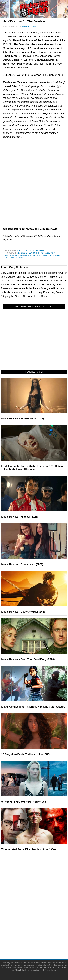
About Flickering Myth (39, 936)
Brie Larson (31, 253)
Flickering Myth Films (39, 928)
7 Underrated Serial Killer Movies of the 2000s (29, 849)
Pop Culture (39, 900)
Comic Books (39, 914)
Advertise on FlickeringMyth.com (39, 941)
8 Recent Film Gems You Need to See (24, 802)
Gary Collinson (24, 251)
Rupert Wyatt (54, 255)
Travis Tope (23, 258)
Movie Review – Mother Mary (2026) (23, 418)
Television (39, 909)
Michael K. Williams (38, 255)
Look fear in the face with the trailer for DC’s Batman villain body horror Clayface (33, 468)
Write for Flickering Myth (39, 946)
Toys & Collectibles (39, 923)
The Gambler (11, 258)
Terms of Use (62, 968)
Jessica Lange (44, 253)
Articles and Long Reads (39, 886)
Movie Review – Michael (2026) (20, 517)
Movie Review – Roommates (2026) (22, 564)
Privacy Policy (20, 970)
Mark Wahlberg (22, 255)
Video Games (39, 918)
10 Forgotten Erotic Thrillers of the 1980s (26, 754)
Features (39, 882)
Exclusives (39, 896)
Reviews (39, 878)
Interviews (39, 891)
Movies (35, 251)
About (39, 933)
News (41, 251)
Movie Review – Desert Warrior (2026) (24, 612)
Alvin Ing (21, 253)
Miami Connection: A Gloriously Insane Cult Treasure (33, 707)
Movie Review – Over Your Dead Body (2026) (28, 659)
